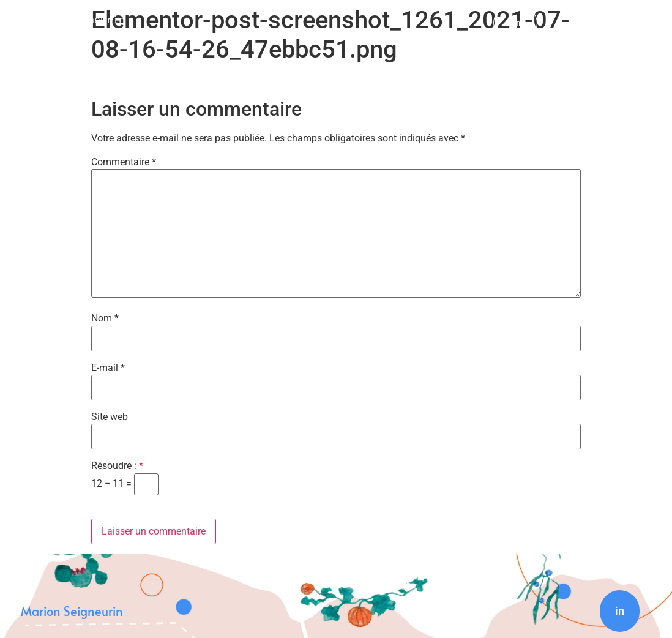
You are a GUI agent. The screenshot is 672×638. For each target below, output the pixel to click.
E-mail (108, 368)
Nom (105, 318)
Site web (110, 417)
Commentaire (124, 162)
